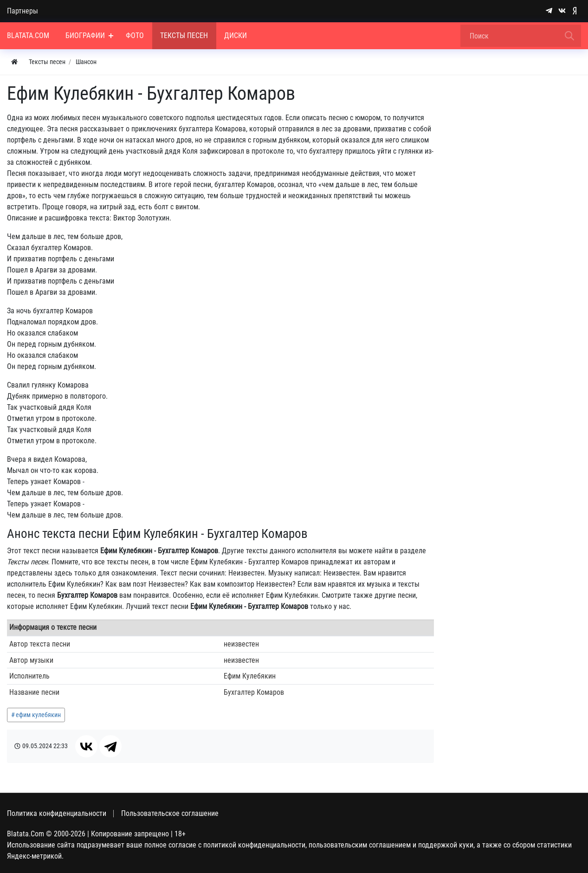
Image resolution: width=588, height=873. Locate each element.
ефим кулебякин (38, 715)
